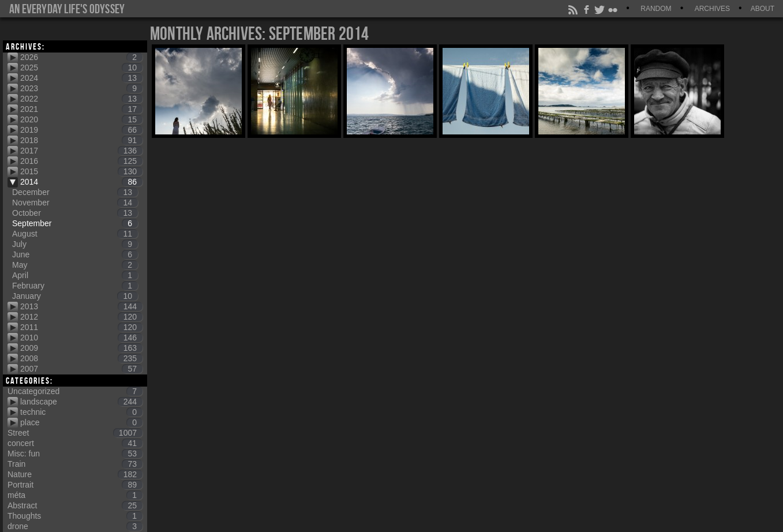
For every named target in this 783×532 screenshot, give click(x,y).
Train (75, 464)
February (75, 286)
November (75, 203)
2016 (81, 161)
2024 (81, 78)
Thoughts (75, 516)
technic (81, 412)
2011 (81, 327)
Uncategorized (75, 391)
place (81, 422)
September (75, 223)
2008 (81, 358)
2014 (81, 182)
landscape (81, 402)
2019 (81, 130)
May (75, 265)
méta (75, 495)
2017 (81, 151)
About (763, 9)
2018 (81, 140)
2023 (81, 88)
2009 (81, 348)
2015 (81, 171)
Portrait (75, 485)
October (75, 213)
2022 (81, 99)
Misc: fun (75, 454)
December (75, 192)
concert (75, 443)
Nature (75, 474)
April (75, 275)
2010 (81, 338)
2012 (81, 317)
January (75, 296)
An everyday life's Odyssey (67, 9)
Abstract (75, 505)
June (75, 254)
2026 (81, 57)
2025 (81, 68)
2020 (81, 119)
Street (75, 433)
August (75, 234)
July (75, 244)
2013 (81, 306)
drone (75, 526)
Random (656, 9)
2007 (81, 369)
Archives (712, 9)
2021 (81, 109)
